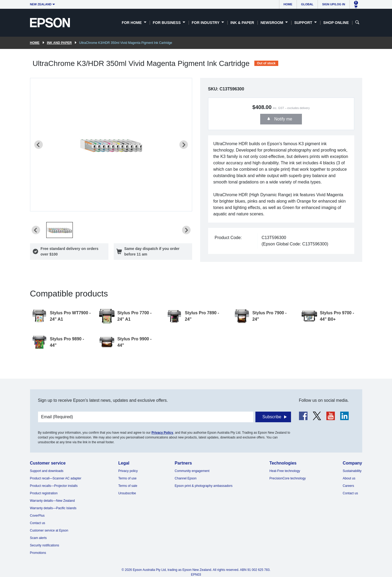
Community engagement (192, 471)
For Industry (206, 23)
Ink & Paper (242, 23)
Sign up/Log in (334, 4)
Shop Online (336, 23)
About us (349, 478)
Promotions (38, 553)
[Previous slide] (39, 145)
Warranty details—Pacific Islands (53, 508)
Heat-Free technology (285, 471)
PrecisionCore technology (288, 478)
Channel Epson (186, 478)
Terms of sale (128, 486)
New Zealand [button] (41, 4)
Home (288, 4)
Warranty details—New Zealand (52, 501)
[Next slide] (184, 145)
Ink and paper (59, 43)
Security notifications (45, 545)
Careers (349, 486)
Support (304, 23)
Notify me (283, 119)
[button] (60, 230)
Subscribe (272, 417)
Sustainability (352, 471)
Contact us (38, 523)
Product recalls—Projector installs (54, 486)
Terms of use (127, 478)
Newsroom (272, 23)
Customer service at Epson (49, 530)
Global (307, 4)
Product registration (44, 493)
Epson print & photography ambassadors (203, 486)
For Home (132, 23)
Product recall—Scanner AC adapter (56, 478)
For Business (167, 23)
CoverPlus (37, 516)
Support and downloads (47, 471)
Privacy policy (128, 471)
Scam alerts (38, 538)
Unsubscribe (127, 493)
